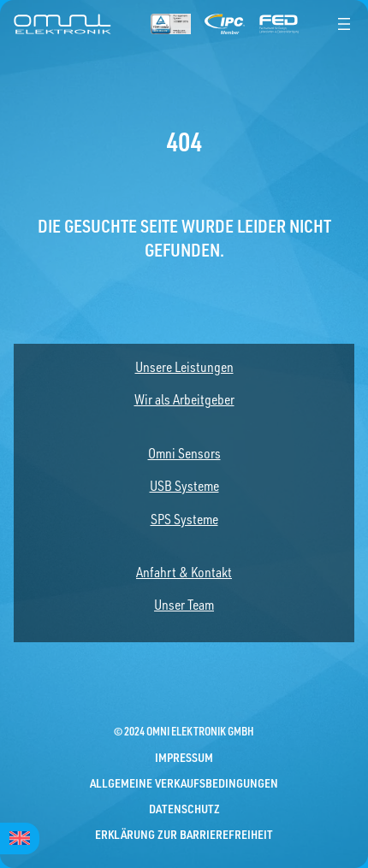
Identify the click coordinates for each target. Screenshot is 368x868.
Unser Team (184, 605)
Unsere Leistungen (184, 367)
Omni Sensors (184, 453)
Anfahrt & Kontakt (184, 572)
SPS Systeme (184, 519)
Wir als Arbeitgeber (184, 399)
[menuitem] (20, 838)
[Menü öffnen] (344, 24)
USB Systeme (184, 486)
